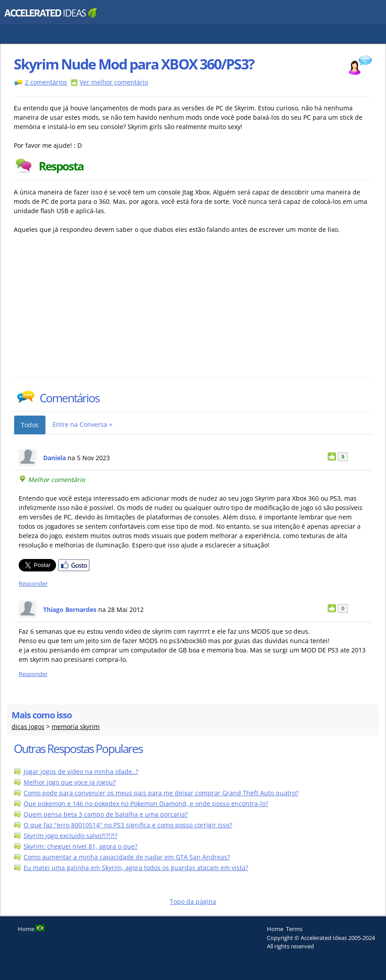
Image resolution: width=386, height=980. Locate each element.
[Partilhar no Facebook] (74, 569)
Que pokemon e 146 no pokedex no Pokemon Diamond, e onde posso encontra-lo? (146, 804)
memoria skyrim (76, 727)
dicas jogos (28, 727)
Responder (33, 584)
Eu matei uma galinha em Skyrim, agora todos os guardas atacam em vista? (136, 868)
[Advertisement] (92, 310)
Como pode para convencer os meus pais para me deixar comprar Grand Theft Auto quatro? (161, 793)
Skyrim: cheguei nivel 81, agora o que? (80, 846)
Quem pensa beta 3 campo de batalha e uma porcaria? (106, 814)
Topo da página (193, 901)
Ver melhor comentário (114, 82)
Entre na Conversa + (82, 424)
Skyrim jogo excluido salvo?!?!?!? (70, 836)
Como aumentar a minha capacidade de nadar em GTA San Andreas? (127, 857)
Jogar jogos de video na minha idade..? (81, 771)
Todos (30, 425)
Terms (294, 929)
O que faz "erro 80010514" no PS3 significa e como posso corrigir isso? (128, 825)
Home (275, 929)
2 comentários (46, 82)
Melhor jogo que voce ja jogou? (70, 782)
